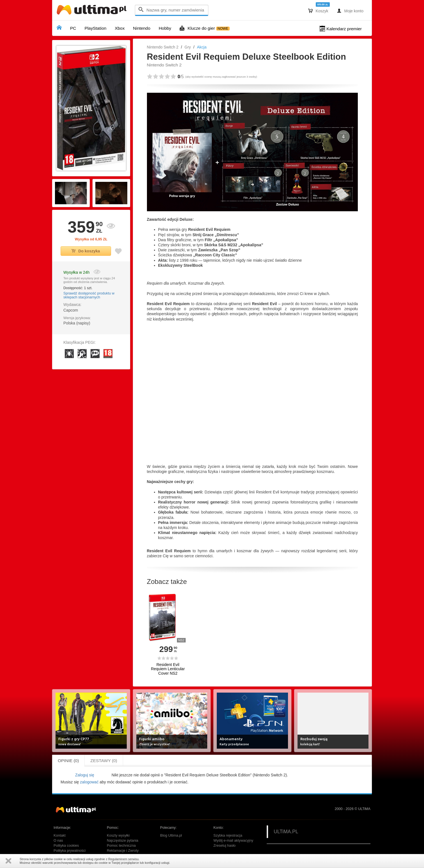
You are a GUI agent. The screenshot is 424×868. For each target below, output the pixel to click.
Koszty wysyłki (118, 835)
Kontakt (60, 835)
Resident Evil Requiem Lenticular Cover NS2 (168, 669)
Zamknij (8, 861)
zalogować (89, 782)
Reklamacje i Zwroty (123, 851)
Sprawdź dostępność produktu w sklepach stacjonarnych (89, 295)
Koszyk (318, 11)
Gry (188, 47)
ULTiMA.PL (286, 832)
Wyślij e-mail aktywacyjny (233, 841)
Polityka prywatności (70, 851)
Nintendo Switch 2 (163, 47)
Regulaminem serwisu (123, 859)
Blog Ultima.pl (171, 835)
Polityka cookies (66, 846)
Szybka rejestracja (228, 835)
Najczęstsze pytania (123, 841)
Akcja (202, 47)
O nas (58, 841)
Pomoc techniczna (121, 846)
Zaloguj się (85, 775)
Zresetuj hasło (224, 846)
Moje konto (350, 11)
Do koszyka (86, 251)
